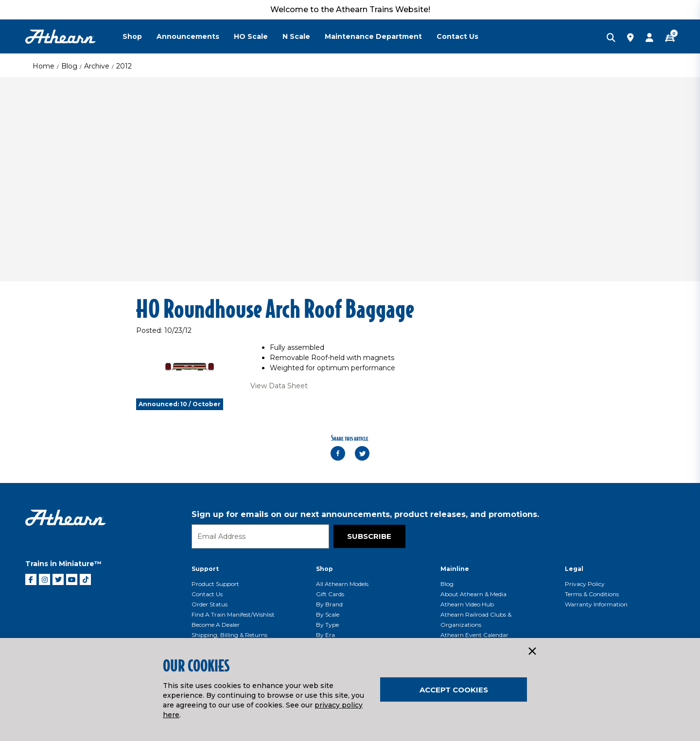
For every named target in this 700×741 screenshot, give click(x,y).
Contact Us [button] (457, 36)
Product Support (215, 584)
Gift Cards (330, 594)
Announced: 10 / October (180, 404)
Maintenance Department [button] (373, 36)
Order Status (210, 604)
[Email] (260, 536)
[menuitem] (140, 36)
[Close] (532, 652)
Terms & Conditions (592, 594)
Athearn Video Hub (467, 604)
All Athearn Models (342, 584)
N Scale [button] (296, 36)
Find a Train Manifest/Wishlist (233, 614)
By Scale (328, 614)
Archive (97, 66)
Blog (69, 66)
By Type (327, 625)
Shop (324, 569)
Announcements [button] (188, 36)
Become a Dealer (216, 625)
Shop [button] (132, 36)
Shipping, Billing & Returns (229, 635)
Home (44, 66)
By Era (325, 635)
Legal (574, 569)
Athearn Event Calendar (474, 635)
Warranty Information (596, 604)
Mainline (455, 569)
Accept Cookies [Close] (454, 690)
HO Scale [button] (251, 36)
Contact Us (207, 594)
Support (205, 569)
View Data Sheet (279, 386)
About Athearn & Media (473, 594)
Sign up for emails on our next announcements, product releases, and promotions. (365, 514)
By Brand (329, 604)
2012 (124, 66)
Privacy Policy (585, 584)
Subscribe (369, 536)
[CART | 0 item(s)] (670, 38)
